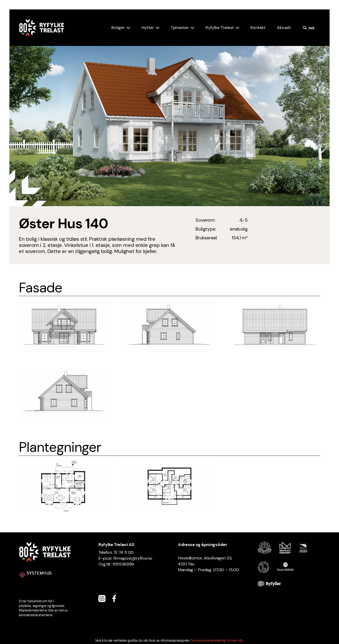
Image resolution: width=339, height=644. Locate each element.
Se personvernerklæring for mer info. (217, 640)
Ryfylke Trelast (220, 28)
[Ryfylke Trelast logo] (41, 28)
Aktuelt (284, 28)
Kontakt (258, 28)
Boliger (118, 28)
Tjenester (180, 28)
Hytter (148, 28)
